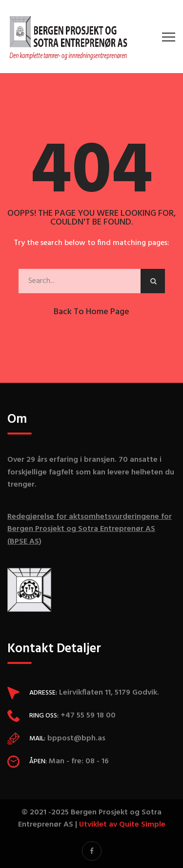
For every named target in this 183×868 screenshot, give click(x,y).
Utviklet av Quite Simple (122, 825)
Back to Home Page (91, 312)
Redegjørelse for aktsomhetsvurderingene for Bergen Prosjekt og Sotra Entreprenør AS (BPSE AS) (90, 529)
